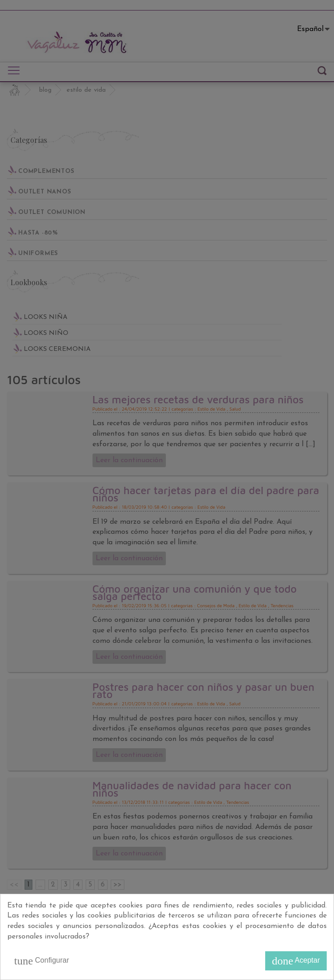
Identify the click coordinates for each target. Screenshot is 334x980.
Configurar (41, 961)
